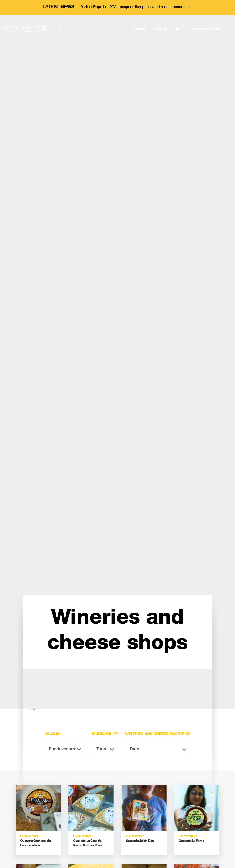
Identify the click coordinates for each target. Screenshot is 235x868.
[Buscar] (84, 29)
